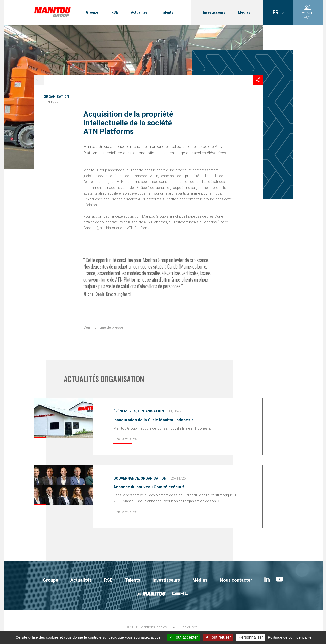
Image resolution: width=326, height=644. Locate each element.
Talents (167, 12)
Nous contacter (236, 580)
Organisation (56, 97)
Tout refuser (218, 637)
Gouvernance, (127, 478)
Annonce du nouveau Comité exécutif (149, 487)
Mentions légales (154, 627)
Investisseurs (214, 12)
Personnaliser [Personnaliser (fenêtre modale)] (251, 637)
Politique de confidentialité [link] (290, 637)
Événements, (125, 411)
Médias (244, 12)
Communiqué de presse (103, 327)
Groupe (92, 12)
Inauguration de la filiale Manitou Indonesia (153, 420)
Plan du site (188, 627)
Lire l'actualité (125, 439)
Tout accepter (184, 637)
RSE (115, 12)
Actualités (139, 12)
